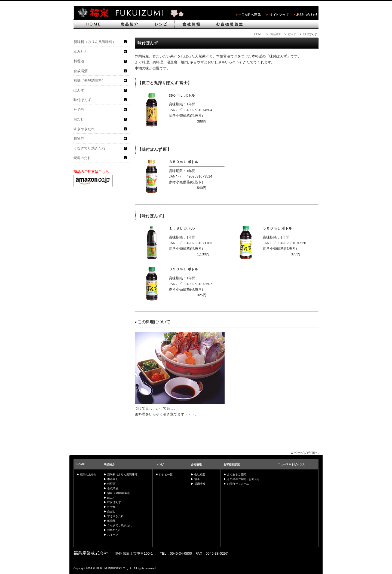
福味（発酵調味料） (89, 80)
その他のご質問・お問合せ (243, 479)
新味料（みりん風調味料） (95, 42)
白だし (79, 119)
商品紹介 (276, 34)
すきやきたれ (84, 129)
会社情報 (196, 464)
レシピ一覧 (166, 474)
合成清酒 (81, 71)
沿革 (197, 479)
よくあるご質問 (237, 474)
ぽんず (292, 34)
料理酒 (79, 61)
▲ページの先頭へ (304, 453)
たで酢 (79, 110)
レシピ (160, 464)
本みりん (81, 52)
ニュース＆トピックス (291, 464)
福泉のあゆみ (88, 474)
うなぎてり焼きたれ (89, 148)
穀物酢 (79, 138)
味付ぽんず (82, 100)
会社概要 (200, 474)
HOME (258, 34)
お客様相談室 (232, 464)
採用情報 (200, 484)
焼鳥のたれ (82, 158)
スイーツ (113, 535)
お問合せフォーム (238, 484)
